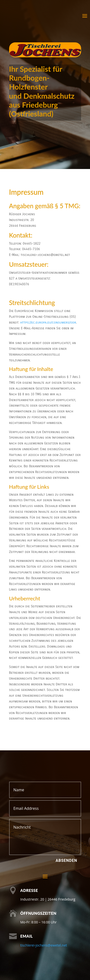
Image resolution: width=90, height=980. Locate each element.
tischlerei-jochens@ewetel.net (44, 945)
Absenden (66, 860)
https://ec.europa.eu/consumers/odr (48, 322)
